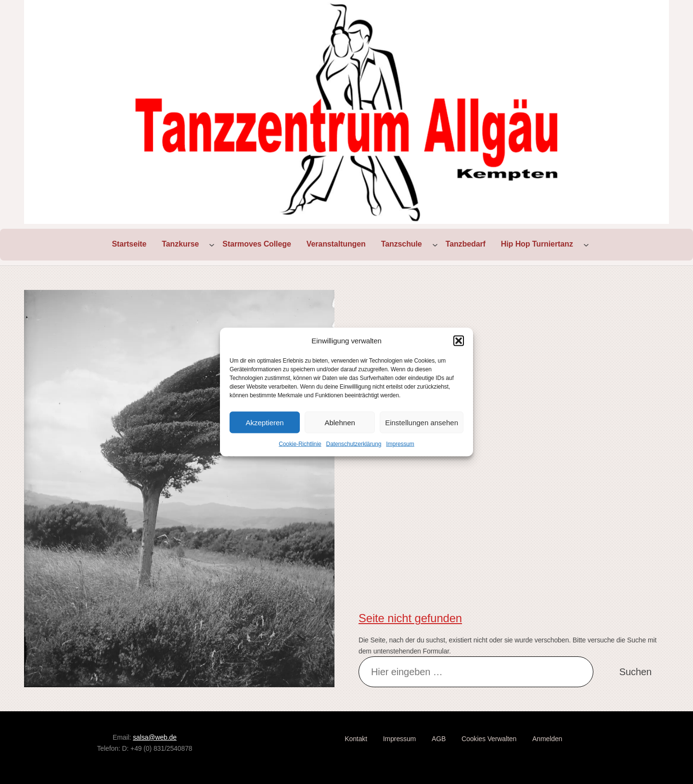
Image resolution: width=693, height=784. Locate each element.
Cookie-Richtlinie (300, 444)
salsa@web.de (155, 737)
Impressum (400, 444)
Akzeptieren (264, 422)
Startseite (129, 244)
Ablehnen (340, 422)
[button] (459, 341)
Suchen (635, 672)
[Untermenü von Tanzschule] (435, 245)
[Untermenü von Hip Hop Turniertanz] (586, 245)
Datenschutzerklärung (354, 444)
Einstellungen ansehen (422, 422)
